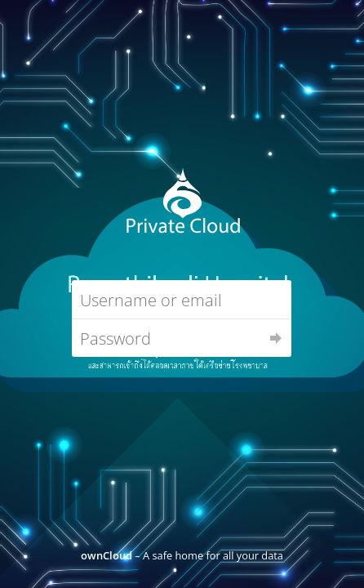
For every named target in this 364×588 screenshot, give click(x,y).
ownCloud (107, 555)
